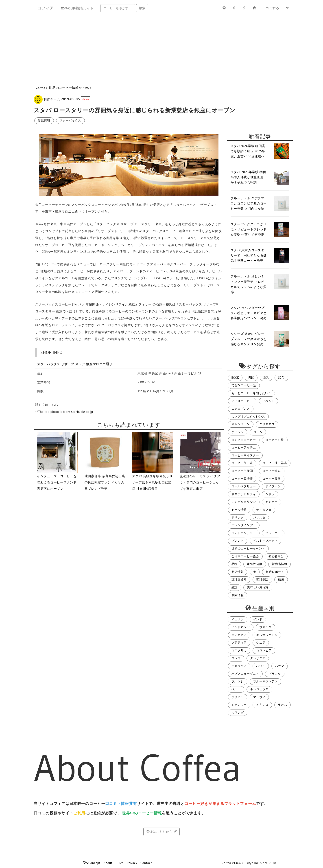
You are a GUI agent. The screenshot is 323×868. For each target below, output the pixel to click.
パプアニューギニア (245, 674)
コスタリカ (239, 650)
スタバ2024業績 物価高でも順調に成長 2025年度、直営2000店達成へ (248, 151)
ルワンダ (238, 713)
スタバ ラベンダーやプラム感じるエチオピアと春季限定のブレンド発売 (249, 313)
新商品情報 (280, 564)
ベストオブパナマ (266, 541)
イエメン (238, 619)
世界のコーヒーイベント (248, 548)
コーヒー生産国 (242, 471)
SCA (266, 378)
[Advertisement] (161, 50)
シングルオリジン (244, 502)
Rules (120, 863)
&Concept (91, 863)
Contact (146, 863)
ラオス (283, 705)
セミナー (272, 502)
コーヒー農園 (272, 479)
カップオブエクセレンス (248, 416)
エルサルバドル (267, 635)
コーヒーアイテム (244, 447)
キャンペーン (241, 424)
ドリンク (238, 518)
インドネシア (241, 627)
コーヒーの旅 (275, 440)
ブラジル (275, 674)
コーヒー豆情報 (242, 479)
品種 (235, 564)
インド (258, 619)
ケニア (261, 643)
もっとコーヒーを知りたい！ (251, 393)
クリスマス (267, 424)
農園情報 (238, 595)
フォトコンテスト (244, 533)
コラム (258, 432)
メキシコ (262, 705)
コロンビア (264, 650)
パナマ (280, 666)
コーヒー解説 (272, 471)
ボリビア (238, 697)
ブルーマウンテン (266, 681)
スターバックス (70, 120)
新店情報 (44, 120)
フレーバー (273, 533)
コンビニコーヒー (244, 440)
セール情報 (239, 510)
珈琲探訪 (262, 579)
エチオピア (239, 635)
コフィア (46, 8)
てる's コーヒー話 (244, 385)
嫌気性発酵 (255, 564)
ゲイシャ (238, 432)
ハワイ (261, 666)
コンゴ (236, 658)
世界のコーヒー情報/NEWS (69, 88)
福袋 (281, 579)
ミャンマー (239, 705)
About (108, 863)
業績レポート (275, 572)
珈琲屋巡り (239, 579)
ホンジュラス (259, 689)
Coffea (41, 88)
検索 (142, 8)
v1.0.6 (237, 863)
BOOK (235, 378)
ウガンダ (265, 627)
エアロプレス (241, 409)
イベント (269, 401)
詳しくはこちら (47, 405)
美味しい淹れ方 (258, 587)
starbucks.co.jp (82, 412)
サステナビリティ (244, 494)
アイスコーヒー (242, 401)
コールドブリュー (244, 486)
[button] (287, 8)
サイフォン (273, 486)
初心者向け (276, 556)
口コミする (271, 8)
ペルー (236, 689)
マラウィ (259, 697)
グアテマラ (239, 643)
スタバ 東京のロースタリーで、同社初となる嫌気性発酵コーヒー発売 (249, 255)
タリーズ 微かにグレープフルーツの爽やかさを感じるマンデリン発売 (249, 339)
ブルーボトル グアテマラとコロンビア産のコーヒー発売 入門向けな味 (249, 203)
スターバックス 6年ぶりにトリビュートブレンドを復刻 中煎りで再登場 (249, 229)
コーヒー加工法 (242, 463)
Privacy (132, 863)
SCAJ (281, 378)
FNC (251, 378)
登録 (97, 813)
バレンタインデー (244, 525)
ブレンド (238, 541)
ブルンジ (238, 681)
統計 (235, 587)
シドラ (270, 494)
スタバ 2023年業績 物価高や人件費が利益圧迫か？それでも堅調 (248, 177)
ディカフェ (264, 510)
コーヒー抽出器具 (275, 463)
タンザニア (258, 658)
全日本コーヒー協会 (245, 556)
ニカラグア (239, 666)
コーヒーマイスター (245, 455)
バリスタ (259, 518)
